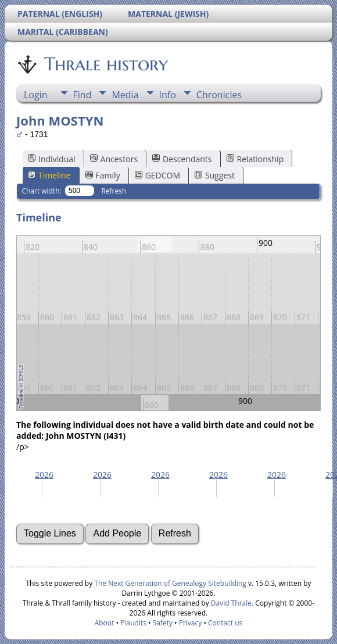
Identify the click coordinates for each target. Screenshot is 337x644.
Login (36, 95)
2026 (44, 475)
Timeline (49, 175)
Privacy (191, 623)
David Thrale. (231, 603)
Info (168, 95)
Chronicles (219, 95)
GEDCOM (157, 175)
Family (103, 175)
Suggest (215, 175)
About (105, 623)
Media (125, 95)
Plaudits (133, 623)
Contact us (225, 623)
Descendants (182, 159)
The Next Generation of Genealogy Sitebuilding (170, 583)
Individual (52, 159)
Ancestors (114, 159)
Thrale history (105, 64)
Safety (163, 623)
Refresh (114, 191)
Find (83, 95)
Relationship (255, 159)
